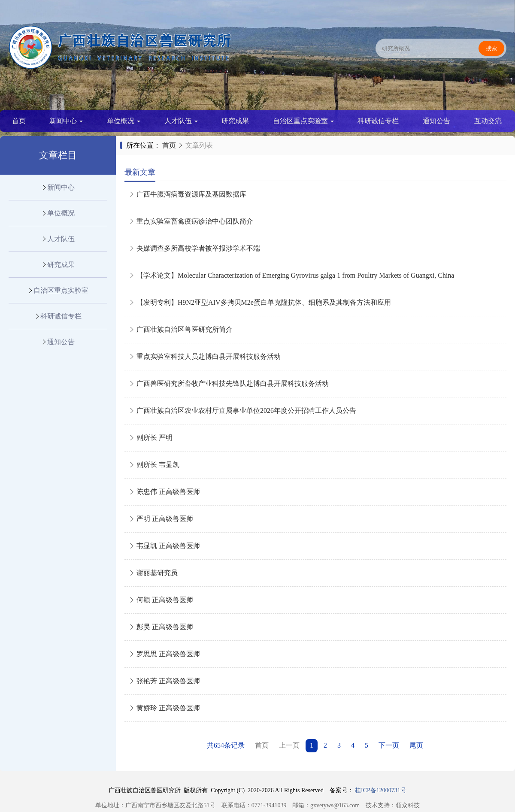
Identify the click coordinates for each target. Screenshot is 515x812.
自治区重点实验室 (303, 121)
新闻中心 (66, 121)
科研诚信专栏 (378, 121)
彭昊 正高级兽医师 (161, 627)
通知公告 (436, 121)
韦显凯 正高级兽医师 (164, 546)
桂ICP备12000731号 (381, 790)
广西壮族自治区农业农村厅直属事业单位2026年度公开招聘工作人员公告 (242, 411)
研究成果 (235, 121)
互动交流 (488, 121)
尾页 (416, 745)
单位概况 (124, 121)
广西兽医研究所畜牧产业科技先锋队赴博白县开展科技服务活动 (229, 383)
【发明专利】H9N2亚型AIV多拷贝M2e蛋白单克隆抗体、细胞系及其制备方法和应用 (260, 302)
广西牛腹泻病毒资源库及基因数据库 (188, 194)
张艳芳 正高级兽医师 (164, 681)
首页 (19, 121)
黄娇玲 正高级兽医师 (164, 708)
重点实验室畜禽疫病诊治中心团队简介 (191, 221)
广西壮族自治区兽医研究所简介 (181, 329)
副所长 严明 (151, 438)
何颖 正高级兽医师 (161, 600)
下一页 (389, 745)
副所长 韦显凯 (154, 465)
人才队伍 (181, 121)
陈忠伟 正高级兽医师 (164, 492)
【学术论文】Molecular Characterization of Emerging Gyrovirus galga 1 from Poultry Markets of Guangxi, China (291, 275)
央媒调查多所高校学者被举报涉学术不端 (194, 248)
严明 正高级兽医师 (161, 519)
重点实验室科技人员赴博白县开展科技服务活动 (205, 356)
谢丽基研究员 (153, 573)
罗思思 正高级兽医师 (164, 654)
